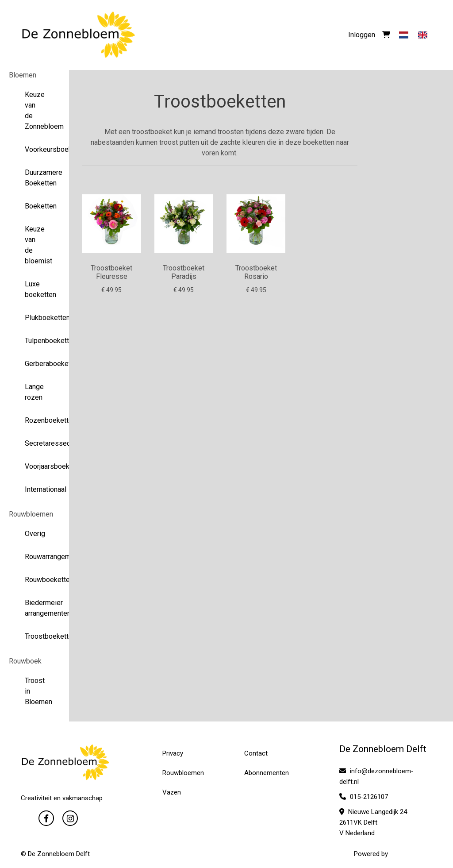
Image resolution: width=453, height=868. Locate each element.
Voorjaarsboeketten (35, 466)
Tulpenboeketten (35, 341)
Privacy (173, 753)
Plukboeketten (35, 318)
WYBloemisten (411, 854)
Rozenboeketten (35, 420)
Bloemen (23, 75)
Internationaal (35, 489)
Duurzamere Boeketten (35, 178)
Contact (256, 753)
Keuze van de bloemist (35, 245)
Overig (35, 534)
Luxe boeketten (35, 289)
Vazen (172, 792)
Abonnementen (267, 773)
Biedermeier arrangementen (35, 608)
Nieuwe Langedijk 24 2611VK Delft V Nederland (373, 822)
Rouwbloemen (31, 514)
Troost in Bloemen (35, 691)
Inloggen (362, 35)
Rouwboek (25, 661)
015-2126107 (364, 797)
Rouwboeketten (35, 580)
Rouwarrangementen (35, 557)
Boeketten (35, 206)
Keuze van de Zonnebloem (35, 110)
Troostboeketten (35, 636)
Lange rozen (34, 392)
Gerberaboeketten (35, 364)
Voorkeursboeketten (35, 149)
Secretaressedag (35, 443)
